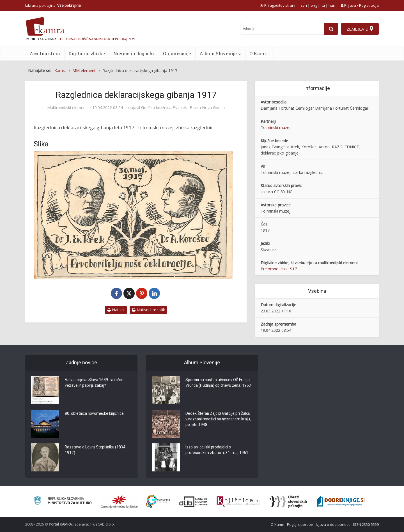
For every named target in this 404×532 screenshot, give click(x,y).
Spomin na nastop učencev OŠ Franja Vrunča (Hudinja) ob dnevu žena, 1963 (218, 386)
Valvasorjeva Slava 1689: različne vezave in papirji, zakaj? (94, 383)
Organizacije (177, 53)
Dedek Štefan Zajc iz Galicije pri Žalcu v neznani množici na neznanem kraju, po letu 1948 (218, 420)
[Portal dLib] (194, 502)
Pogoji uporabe (300, 524)
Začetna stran (45, 53)
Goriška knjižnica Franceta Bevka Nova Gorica (183, 108)
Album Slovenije (218, 53)
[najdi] (331, 29)
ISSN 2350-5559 (366, 524)
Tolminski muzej (276, 127)
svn (304, 5)
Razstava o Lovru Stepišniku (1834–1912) (97, 450)
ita (323, 5)
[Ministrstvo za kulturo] (63, 502)
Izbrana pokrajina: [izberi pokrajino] (53, 5)
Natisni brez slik (148, 310)
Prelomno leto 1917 (279, 269)
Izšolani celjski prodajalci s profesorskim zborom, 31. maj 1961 (217, 450)
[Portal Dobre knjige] (341, 502)
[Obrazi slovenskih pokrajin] (288, 502)
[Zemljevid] (360, 29)
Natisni (116, 310)
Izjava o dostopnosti (333, 524)
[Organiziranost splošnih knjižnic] (119, 502)
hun (332, 5)
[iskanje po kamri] (282, 29)
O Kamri (259, 53)
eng (314, 5)
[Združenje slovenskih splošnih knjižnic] (238, 502)
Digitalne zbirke (87, 53)
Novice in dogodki (134, 53)
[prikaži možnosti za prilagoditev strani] (277, 5)
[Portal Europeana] (158, 502)
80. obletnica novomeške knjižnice (95, 414)
